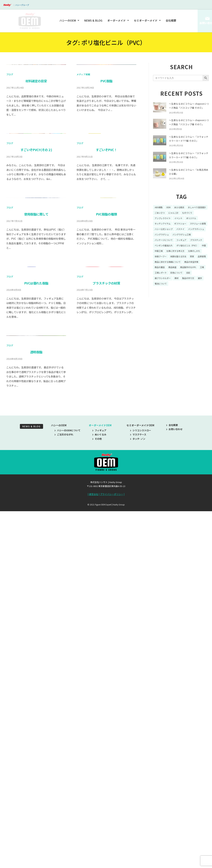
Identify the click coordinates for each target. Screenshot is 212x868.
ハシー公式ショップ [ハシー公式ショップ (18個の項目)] (187, 247)
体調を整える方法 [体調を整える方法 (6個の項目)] (164, 288)
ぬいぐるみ (99, 793)
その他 (97, 797)
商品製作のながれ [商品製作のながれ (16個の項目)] (192, 299)
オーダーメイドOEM (100, 784)
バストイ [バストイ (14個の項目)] (159, 253)
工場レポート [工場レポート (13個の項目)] (170, 305)
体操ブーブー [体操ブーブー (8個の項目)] (179, 282)
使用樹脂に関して (36, 429)
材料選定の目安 (36, 153)
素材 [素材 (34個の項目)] (179, 311)
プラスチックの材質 (106, 570)
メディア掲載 (83, 146)
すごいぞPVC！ (106, 293)
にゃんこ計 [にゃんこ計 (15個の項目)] (201, 230)
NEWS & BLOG (93, 20)
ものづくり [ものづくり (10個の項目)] (160, 236)
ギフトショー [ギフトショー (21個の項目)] (199, 242)
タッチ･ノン (138, 797)
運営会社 (94, 853)
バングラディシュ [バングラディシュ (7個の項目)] (177, 253)
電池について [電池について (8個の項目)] (162, 316)
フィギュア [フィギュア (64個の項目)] (160, 265)
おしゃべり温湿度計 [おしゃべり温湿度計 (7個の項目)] (165, 230)
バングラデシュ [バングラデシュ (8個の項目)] (198, 253)
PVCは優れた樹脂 (36, 570)
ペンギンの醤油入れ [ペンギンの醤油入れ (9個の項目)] (165, 270)
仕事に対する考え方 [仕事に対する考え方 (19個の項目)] (187, 276)
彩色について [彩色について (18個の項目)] (188, 305)
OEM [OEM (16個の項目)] (170, 224)
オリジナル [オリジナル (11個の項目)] (160, 242)
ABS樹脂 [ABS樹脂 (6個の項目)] (159, 224)
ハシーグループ (22, 5)
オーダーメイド (118, 20)
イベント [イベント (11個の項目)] (197, 236)
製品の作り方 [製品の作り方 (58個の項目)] (192, 311)
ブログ (10, 146)
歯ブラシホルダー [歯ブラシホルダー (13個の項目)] (164, 311)
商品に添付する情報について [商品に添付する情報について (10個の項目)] (170, 293)
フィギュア (99, 789)
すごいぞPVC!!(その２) (36, 293)
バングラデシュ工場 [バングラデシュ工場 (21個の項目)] (165, 259)
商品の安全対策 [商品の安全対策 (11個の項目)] (197, 293)
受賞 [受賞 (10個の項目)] (179, 288)
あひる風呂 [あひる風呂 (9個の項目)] (182, 224)
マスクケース (138, 793)
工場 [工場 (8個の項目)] (157, 305)
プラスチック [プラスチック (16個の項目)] (177, 265)
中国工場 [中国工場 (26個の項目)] (168, 276)
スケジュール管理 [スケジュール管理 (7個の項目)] (164, 247)
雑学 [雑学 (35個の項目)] (206, 311)
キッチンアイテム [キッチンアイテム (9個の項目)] (179, 242)
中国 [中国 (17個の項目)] (157, 276)
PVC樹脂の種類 (106, 429)
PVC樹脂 (106, 153)
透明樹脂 (36, 711)
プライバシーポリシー (112, 853)
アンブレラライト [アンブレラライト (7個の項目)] (179, 236)
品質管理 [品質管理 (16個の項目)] (190, 288)
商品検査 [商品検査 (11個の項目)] (175, 299)
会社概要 (171, 20)
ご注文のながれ (64, 793)
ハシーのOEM (70, 20)
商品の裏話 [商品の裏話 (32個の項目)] (160, 299)
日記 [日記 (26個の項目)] (201, 305)
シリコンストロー (141, 789)
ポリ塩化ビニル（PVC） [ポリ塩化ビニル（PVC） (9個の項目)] (192, 270)
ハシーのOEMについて (67, 789)
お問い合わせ (174, 788)
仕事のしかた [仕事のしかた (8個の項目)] (162, 282)
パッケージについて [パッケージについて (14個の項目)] (190, 259)
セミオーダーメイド (147, 20)
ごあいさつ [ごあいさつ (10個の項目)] (185, 230)
